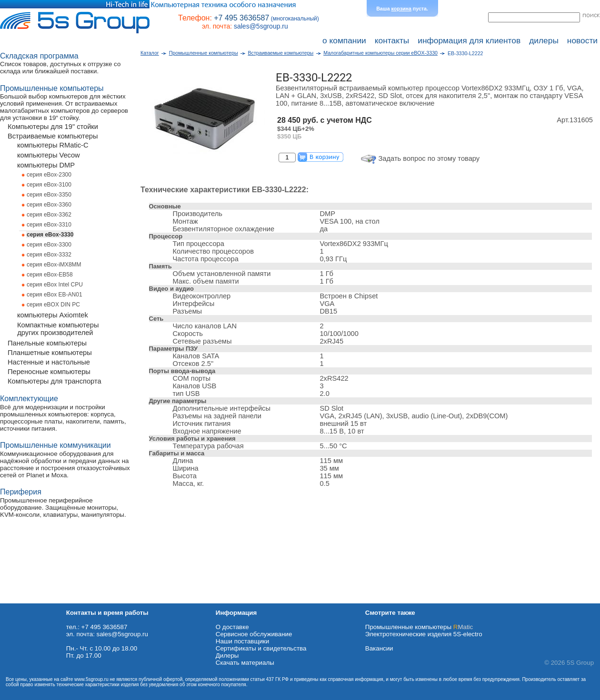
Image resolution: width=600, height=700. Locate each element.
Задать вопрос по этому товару (429, 158)
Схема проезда (22, 600)
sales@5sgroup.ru (261, 26)
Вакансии (379, 648)
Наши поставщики (242, 641)
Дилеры (227, 656)
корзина (401, 9)
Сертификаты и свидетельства (261, 648)
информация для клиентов (469, 40)
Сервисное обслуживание (254, 634)
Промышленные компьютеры (419, 627)
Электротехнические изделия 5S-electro (424, 634)
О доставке (232, 627)
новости (582, 40)
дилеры (544, 40)
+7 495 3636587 (241, 18)
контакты (392, 40)
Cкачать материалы (245, 663)
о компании (344, 40)
